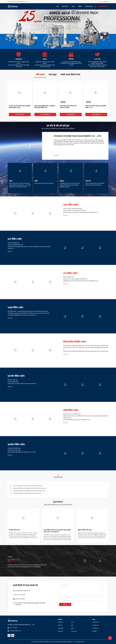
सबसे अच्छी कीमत (20, 114)
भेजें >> (65, 604)
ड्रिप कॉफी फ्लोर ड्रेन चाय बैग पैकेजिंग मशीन (72, 414)
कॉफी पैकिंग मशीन (71, 410)
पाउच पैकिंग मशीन (71, 205)
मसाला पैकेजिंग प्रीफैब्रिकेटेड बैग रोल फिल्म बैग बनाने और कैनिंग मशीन (22, 315)
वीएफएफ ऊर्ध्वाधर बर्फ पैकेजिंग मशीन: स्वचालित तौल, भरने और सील (22, 452)
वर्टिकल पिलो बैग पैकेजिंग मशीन (14, 448)
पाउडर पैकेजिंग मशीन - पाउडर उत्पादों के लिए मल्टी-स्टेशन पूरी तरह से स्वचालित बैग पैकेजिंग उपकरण (28, 311)
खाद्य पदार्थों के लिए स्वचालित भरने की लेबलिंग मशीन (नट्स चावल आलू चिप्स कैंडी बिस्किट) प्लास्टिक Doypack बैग (86, 348)
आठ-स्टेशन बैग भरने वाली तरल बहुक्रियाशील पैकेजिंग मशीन (75, 279)
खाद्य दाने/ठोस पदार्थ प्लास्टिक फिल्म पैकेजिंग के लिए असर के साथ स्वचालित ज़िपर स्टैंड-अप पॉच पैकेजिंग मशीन (86, 346)
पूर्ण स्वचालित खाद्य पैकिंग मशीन (14, 450)
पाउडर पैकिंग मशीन (15, 308)
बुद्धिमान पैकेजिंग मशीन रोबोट (85, 530)
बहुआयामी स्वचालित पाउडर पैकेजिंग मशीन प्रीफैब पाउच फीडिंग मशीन (29, 491)
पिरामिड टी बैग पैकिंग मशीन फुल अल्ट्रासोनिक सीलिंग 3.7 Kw (96, 107)
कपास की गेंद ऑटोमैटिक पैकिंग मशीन (15, 245)
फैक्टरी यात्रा (60, 625)
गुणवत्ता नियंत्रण (61, 628)
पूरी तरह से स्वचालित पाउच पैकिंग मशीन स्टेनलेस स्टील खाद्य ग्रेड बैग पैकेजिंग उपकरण (80, 212)
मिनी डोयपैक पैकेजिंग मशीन (75, 342)
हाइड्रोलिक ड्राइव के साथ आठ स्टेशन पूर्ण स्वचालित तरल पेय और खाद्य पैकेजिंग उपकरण (81, 281)
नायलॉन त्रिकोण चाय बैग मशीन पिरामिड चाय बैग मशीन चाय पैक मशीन (22, 384)
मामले (72, 625)
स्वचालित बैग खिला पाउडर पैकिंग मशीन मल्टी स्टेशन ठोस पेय (27, 493)
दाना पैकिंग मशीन (15, 239)
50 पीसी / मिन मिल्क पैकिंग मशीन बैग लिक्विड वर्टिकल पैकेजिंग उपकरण (20, 107)
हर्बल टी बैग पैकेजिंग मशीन (13, 382)
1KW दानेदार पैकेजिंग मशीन (13, 243)
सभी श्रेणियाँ (94, 631)
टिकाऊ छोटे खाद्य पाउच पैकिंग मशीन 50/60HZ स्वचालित (68, 107)
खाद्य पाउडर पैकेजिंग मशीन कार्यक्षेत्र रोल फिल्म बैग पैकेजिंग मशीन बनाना (30, 488)
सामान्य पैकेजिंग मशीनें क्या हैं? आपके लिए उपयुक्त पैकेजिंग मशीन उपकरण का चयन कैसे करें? (57, 531)
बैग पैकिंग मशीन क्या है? (14, 530)
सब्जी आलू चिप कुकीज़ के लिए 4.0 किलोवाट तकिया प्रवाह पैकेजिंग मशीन (45, 107)
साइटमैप (73, 628)
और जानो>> (56, 156)
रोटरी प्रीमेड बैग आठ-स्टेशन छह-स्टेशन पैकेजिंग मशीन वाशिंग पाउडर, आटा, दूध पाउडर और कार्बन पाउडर (29, 313)
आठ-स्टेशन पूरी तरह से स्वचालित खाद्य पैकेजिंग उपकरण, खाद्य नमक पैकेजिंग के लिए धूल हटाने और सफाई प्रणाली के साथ (29, 248)
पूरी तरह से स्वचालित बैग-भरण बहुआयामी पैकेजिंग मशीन (75, 211)
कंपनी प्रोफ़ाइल (61, 622)
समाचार (72, 622)
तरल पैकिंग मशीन (70, 273)
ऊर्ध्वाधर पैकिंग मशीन (16, 445)
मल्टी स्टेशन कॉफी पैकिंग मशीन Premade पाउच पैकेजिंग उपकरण (77, 420)
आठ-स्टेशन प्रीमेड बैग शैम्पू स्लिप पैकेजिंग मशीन (73, 209)
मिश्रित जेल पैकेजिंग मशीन (69, 277)
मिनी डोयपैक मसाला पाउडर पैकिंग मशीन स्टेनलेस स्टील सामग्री (28, 486)
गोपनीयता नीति (74, 631)
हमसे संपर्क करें (61, 631)
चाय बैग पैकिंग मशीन (16, 376)
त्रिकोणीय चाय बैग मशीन (13, 380)
